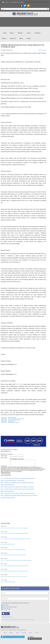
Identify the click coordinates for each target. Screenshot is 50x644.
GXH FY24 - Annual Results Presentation (13, 419)
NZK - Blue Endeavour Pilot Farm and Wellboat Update (13, 555)
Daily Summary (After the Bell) (9, 607)
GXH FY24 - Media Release (9, 418)
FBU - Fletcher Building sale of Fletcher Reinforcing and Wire (15, 566)
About (21, 38)
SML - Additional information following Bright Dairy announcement (19, 495)
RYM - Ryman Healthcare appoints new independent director (14, 571)
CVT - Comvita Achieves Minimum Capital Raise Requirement (18, 478)
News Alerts (5, 605)
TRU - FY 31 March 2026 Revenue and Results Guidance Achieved (16, 560)
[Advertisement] (23, 431)
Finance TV (13, 38)
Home (5, 33)
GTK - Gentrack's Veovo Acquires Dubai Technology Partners (18, 493)
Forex (29, 33)
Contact (29, 38)
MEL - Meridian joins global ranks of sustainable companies (17, 483)
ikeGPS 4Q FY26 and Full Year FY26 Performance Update (14, 576)
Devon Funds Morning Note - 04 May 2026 (13, 481)
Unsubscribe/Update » (7, 617)
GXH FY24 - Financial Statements (10, 420)
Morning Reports (6, 609)
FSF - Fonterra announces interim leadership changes (13, 550)
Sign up (7, 614)
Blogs (17, 633)
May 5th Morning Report (7, 485)
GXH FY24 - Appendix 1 (8, 421)
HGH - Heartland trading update (8, 582)
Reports (4, 38)
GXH (18, 384)
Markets (21, 33)
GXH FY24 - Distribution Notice (10, 423)
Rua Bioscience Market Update (8, 544)
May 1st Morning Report (7, 491)
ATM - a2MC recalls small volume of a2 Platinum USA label (17, 487)
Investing (38, 33)
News (12, 33)
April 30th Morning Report (8, 498)
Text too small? (42, 50)
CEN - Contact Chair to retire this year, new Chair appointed (17, 489)
